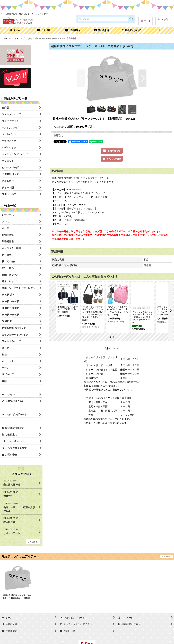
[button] (159, 31)
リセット (167, 557)
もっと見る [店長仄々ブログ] (33, 542)
